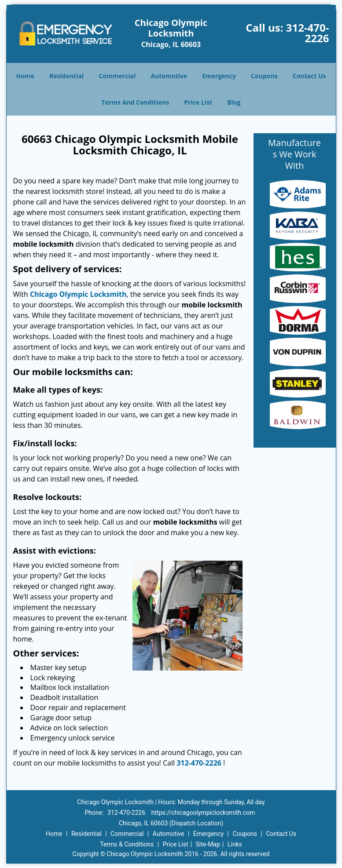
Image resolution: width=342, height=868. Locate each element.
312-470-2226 (308, 33)
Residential (66, 76)
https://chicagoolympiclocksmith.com (203, 813)
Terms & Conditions (127, 844)
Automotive (169, 76)
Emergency (219, 76)
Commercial (117, 76)
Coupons (264, 76)
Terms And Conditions (136, 102)
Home (25, 76)
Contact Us (309, 76)
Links (235, 844)
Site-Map (208, 844)
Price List (198, 102)
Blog (234, 102)
